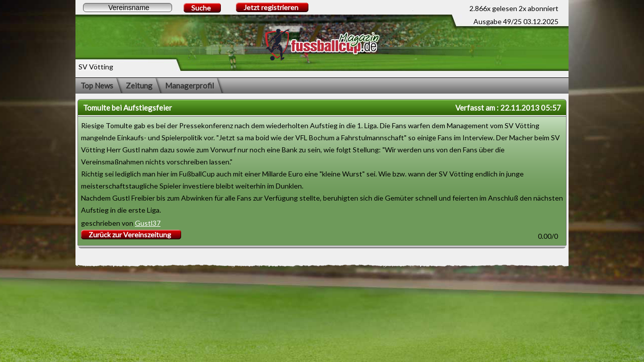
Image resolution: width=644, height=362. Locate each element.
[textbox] (128, 8)
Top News (97, 85)
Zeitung (139, 85)
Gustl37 (148, 223)
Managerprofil (189, 85)
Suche (201, 8)
